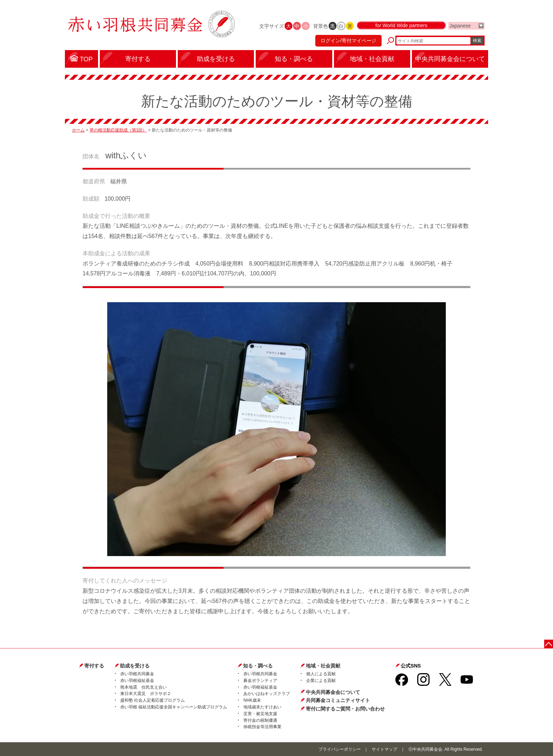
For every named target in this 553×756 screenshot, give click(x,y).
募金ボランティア (260, 681)
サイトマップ (384, 749)
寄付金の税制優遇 (260, 720)
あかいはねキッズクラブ (267, 694)
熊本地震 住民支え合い (144, 687)
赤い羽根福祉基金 (137, 681)
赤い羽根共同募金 (137, 674)
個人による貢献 (321, 674)
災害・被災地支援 (260, 714)
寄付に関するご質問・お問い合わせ (345, 709)
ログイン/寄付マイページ (348, 41)
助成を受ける (135, 666)
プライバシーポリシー (340, 749)
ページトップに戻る (549, 644)
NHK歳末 (252, 700)
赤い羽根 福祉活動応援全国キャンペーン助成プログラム (174, 707)
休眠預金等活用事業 (262, 727)
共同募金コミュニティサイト (338, 700)
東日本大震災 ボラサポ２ (146, 694)
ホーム (78, 130)
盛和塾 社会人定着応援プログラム (153, 700)
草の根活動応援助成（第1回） (118, 130)
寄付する (94, 666)
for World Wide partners (401, 25)
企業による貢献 (321, 681)
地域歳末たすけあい (262, 707)
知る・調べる (258, 666)
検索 (477, 41)
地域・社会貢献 (323, 666)
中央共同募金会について (333, 692)
